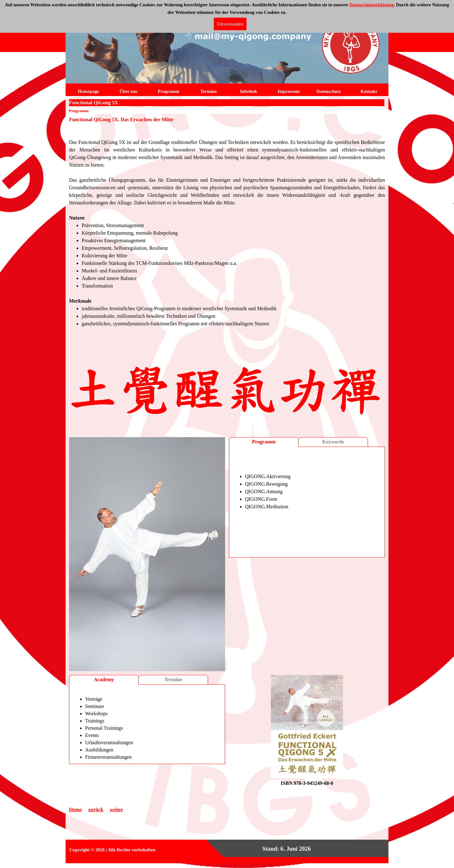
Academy (104, 680)
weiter (116, 810)
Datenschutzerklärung (371, 5)
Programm (264, 442)
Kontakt (369, 91)
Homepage (88, 91)
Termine (173, 680)
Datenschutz (329, 91)
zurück (96, 810)
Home (76, 810)
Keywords (333, 442)
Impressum (289, 91)
